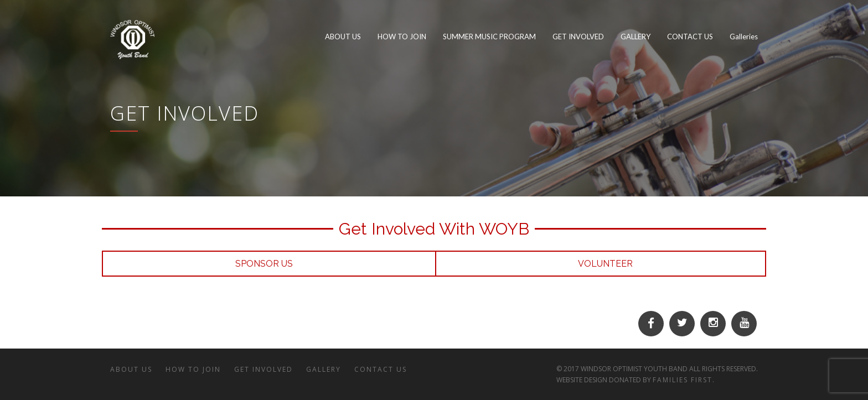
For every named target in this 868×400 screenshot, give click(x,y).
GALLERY (324, 369)
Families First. (684, 380)
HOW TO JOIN (193, 369)
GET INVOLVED (263, 369)
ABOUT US (131, 369)
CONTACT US (381, 369)
